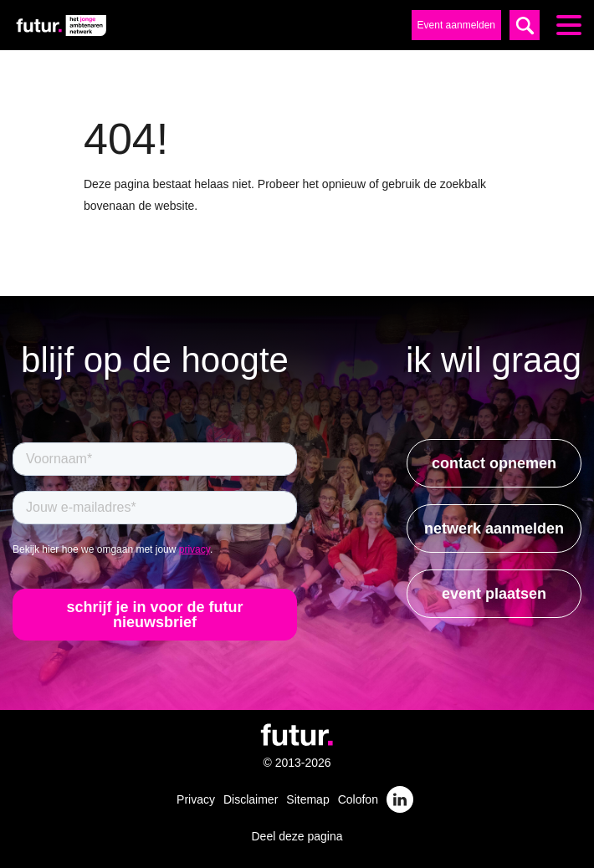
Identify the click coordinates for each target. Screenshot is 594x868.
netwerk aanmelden (494, 528)
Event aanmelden (456, 25)
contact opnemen (494, 463)
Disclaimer (251, 799)
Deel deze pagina (297, 836)
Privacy (196, 799)
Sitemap (307, 799)
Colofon (358, 799)
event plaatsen (494, 594)
